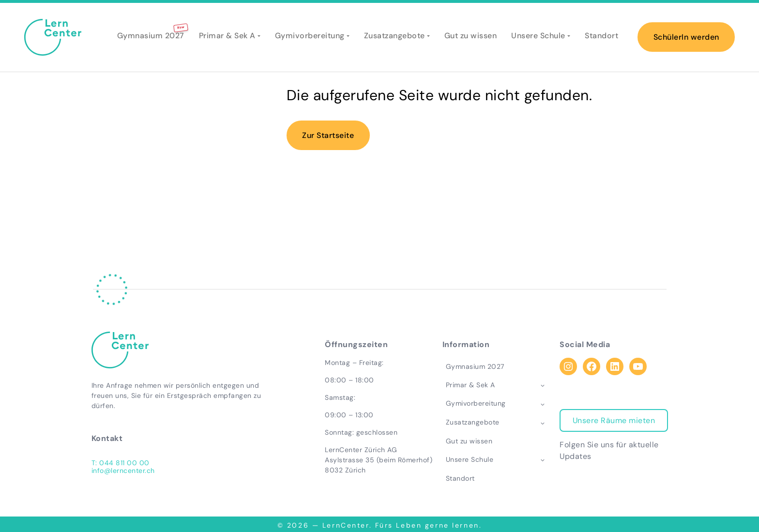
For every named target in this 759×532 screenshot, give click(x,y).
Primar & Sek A (227, 38)
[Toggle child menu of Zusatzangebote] (545, 423)
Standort (601, 38)
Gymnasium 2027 (151, 37)
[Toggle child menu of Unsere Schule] (545, 460)
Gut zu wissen (471, 38)
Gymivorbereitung (310, 38)
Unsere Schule (538, 38)
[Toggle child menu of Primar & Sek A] (545, 385)
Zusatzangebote (395, 38)
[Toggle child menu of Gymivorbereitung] (545, 404)
